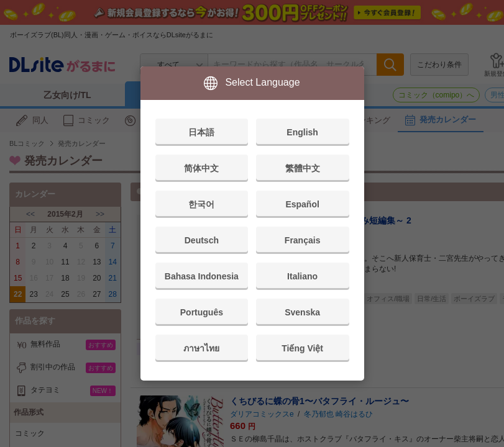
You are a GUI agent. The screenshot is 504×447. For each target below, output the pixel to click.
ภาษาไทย (201, 348)
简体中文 (201, 168)
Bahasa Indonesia (202, 276)
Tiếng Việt (302, 348)
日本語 (201, 132)
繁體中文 (303, 168)
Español (302, 204)
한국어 (201, 204)
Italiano (302, 276)
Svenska (302, 312)
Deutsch (202, 240)
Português (202, 312)
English (302, 132)
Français (303, 240)
